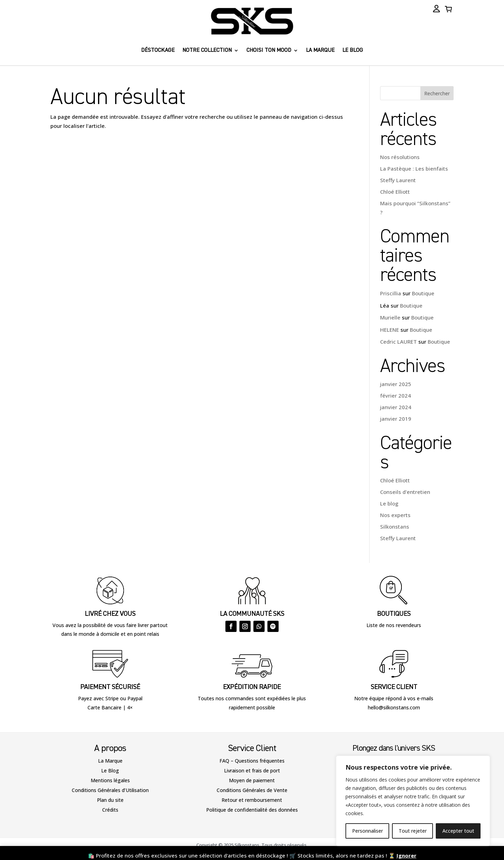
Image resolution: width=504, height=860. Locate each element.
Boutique (423, 293)
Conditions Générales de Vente (252, 790)
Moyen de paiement (252, 780)
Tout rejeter (413, 831)
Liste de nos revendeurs (394, 625)
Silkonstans (395, 527)
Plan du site (110, 800)
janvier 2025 (396, 384)
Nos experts (395, 515)
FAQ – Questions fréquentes (252, 761)
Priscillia (391, 293)
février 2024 (395, 395)
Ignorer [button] (407, 855)
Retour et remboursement (252, 800)
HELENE (390, 330)
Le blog (353, 50)
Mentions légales (110, 780)
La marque (320, 50)
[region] (413, 801)
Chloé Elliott (395, 192)
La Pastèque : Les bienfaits (414, 168)
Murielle (390, 317)
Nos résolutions (400, 157)
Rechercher (437, 93)
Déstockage (158, 50)
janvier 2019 (396, 419)
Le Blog (110, 770)
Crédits (110, 810)
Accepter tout (458, 831)
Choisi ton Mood (269, 50)
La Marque (110, 761)
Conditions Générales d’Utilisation (110, 790)
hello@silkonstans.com (394, 707)
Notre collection (207, 50)
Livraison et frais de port (252, 770)
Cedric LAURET (398, 342)
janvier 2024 (396, 407)
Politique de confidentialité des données (252, 810)
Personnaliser (367, 831)
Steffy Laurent (398, 180)
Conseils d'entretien (405, 492)
